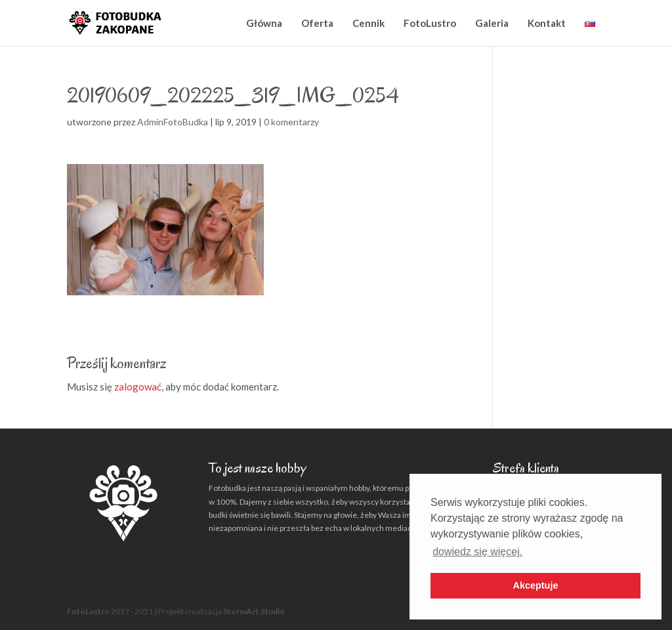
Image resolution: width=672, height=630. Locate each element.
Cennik (368, 23)
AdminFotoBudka (173, 122)
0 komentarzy (291, 122)
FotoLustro (430, 23)
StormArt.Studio (254, 611)
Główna (264, 23)
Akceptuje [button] (536, 585)
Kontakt (547, 23)
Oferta (317, 23)
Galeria (492, 23)
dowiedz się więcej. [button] (477, 552)
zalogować (138, 387)
